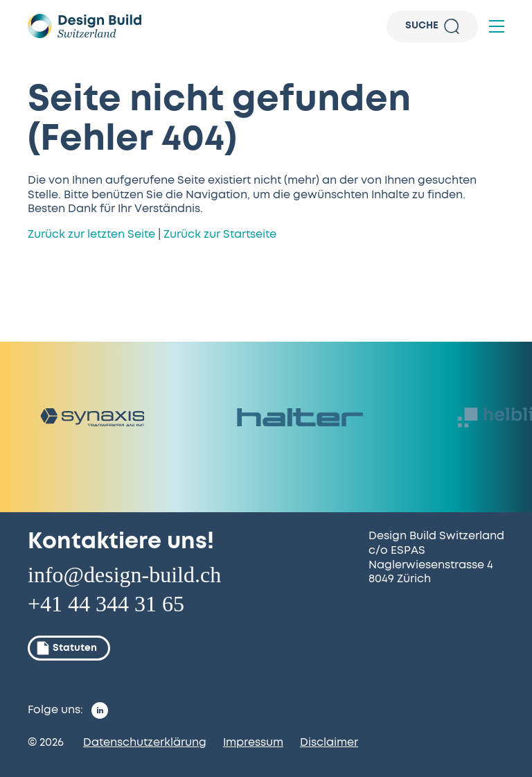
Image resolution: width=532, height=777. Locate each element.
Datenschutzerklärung (145, 742)
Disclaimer (329, 742)
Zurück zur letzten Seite (91, 234)
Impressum (253, 742)
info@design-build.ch (124, 575)
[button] (497, 26)
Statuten (66, 648)
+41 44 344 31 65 (106, 604)
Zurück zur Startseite (220, 234)
